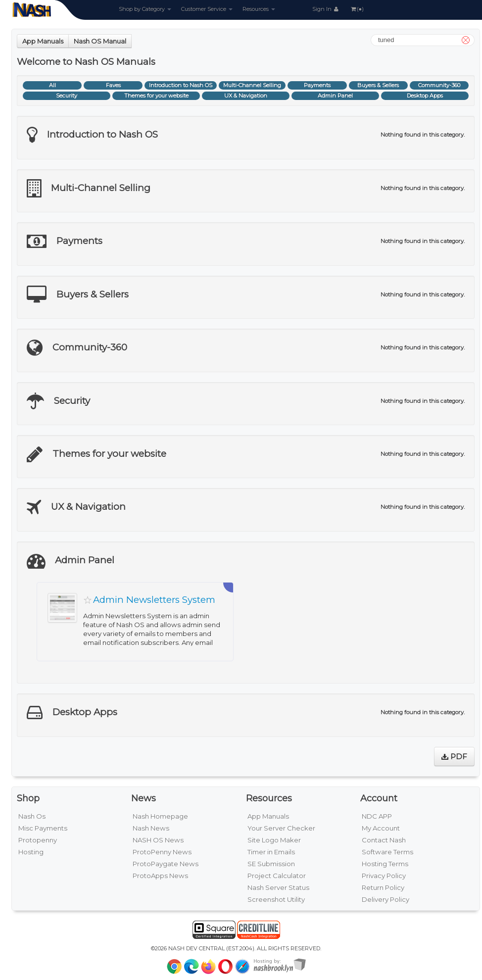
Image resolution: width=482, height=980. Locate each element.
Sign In (326, 9)
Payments (317, 85)
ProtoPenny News (162, 852)
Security (67, 96)
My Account (381, 828)
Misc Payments (43, 828)
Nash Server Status (278, 887)
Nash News (151, 828)
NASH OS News (158, 840)
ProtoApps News (160, 876)
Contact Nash (384, 840)
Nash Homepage (160, 816)
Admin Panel (335, 96)
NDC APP (377, 816)
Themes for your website (156, 96)
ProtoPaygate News (166, 864)
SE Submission (271, 864)
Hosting (31, 852)
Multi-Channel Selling (252, 85)
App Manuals (43, 41)
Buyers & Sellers (378, 85)
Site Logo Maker (274, 840)
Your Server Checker (281, 828)
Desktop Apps (425, 96)
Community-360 (439, 85)
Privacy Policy (384, 876)
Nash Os (32, 816)
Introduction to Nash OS (181, 85)
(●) (357, 9)
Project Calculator (277, 876)
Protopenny (38, 840)
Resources (259, 9)
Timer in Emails (271, 852)
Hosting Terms (385, 864)
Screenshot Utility (276, 899)
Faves (113, 85)
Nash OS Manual (100, 41)
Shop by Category (145, 9)
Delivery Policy (386, 899)
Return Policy (383, 887)
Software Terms (387, 852)
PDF (454, 757)
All (52, 85)
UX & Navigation (246, 96)
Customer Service (207, 9)
